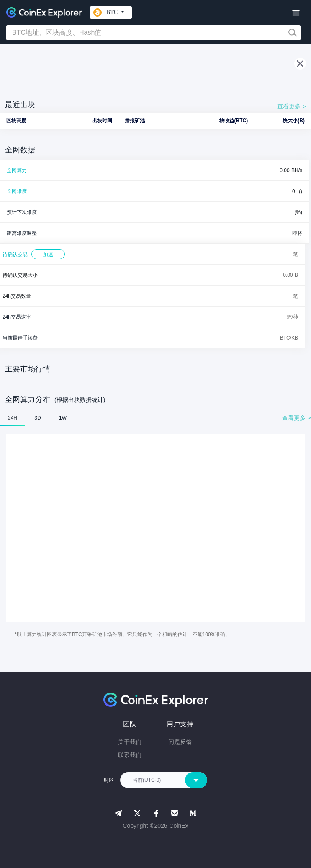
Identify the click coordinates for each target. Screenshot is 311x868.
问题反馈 (180, 742)
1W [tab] (63, 418)
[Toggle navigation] (296, 13)
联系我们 (130, 755)
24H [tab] (13, 418)
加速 (48, 255)
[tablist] (155, 418)
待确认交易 (15, 255)
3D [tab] (37, 418)
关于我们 (130, 742)
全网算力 (17, 170)
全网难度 (17, 191)
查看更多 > (292, 106)
